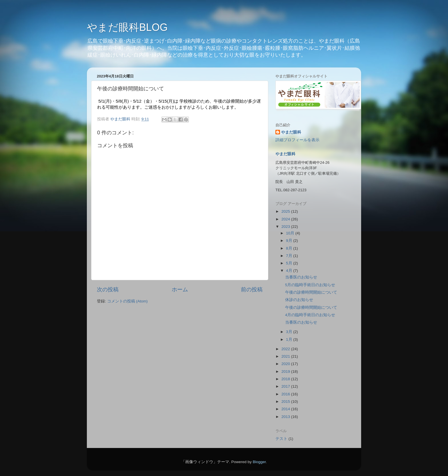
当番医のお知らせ (301, 277)
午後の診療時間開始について (311, 292)
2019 (286, 372)
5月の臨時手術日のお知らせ (310, 285)
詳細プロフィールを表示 (297, 140)
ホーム (180, 289)
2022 (286, 349)
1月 (290, 339)
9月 (290, 241)
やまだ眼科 (291, 132)
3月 (290, 332)
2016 (286, 394)
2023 (286, 227)
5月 (290, 263)
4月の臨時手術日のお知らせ (310, 315)
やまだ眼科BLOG (127, 27)
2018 (286, 379)
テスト (281, 439)
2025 (286, 211)
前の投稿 (252, 289)
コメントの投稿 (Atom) (127, 301)
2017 (286, 386)
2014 (286, 409)
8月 (290, 248)
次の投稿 (108, 289)
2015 (286, 402)
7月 (290, 256)
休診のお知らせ (299, 300)
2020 (286, 364)
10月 (291, 233)
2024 (286, 219)
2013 (286, 417)
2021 (286, 356)
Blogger (259, 462)
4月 (290, 271)
